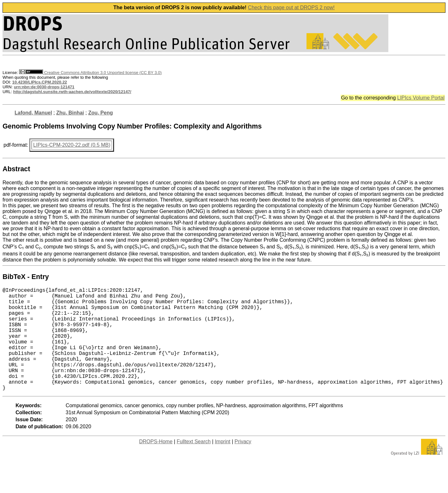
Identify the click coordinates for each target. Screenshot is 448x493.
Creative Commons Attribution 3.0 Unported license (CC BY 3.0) (90, 73)
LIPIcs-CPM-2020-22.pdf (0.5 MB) (72, 145)
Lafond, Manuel (33, 113)
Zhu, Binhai (70, 113)
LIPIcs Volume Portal (421, 98)
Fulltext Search (194, 464)
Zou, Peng (101, 113)
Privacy (243, 464)
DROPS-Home (156, 464)
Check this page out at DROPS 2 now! (291, 7)
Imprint (223, 464)
